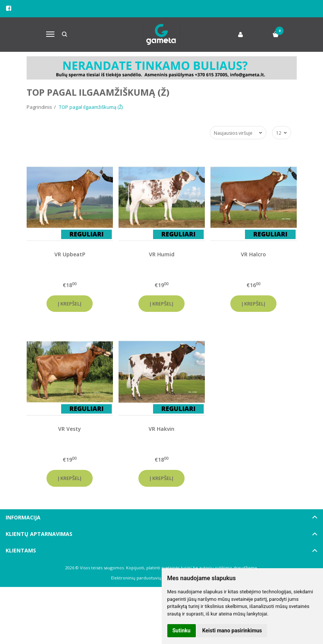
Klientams (21, 550)
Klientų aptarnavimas (39, 534)
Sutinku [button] (182, 630)
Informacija (23, 517)
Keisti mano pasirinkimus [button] (232, 630)
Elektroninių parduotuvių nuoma (144, 578)
